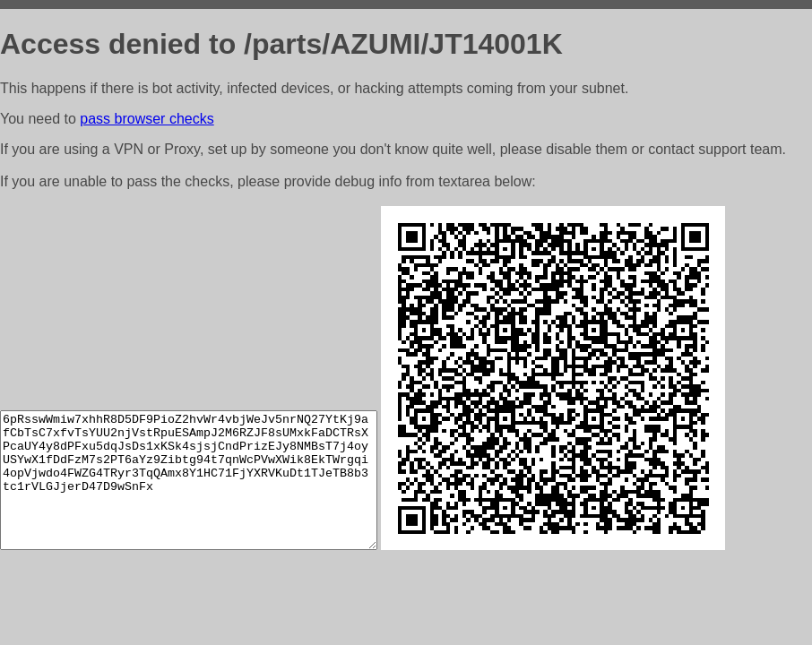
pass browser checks (147, 119)
